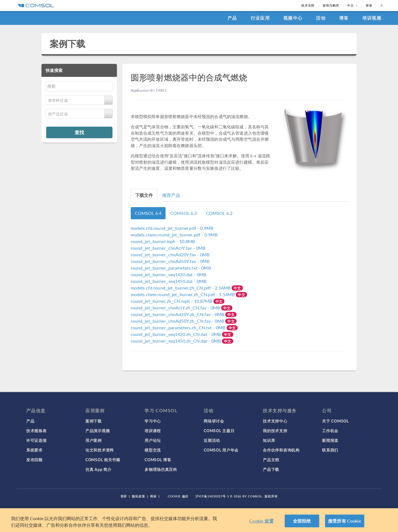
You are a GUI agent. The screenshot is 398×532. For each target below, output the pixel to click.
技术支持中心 (275, 421)
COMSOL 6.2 (219, 213)
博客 (344, 18)
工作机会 (330, 431)
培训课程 (153, 431)
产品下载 (271, 469)
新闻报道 (330, 440)
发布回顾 (34, 460)
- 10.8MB (163, 241)
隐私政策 (138, 496)
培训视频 (372, 18)
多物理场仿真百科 (161, 469)
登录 (369, 5)
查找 (79, 132)
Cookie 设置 (261, 521)
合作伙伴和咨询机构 (281, 450)
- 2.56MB (181, 288)
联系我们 (330, 450)
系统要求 (34, 450)
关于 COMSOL (335, 421)
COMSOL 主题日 (219, 431)
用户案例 (94, 440)
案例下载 (68, 44)
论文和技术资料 (100, 450)
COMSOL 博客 (158, 460)
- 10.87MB (172, 301)
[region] (199, 520)
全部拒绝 (302, 521)
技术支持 (308, 5)
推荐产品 (171, 195)
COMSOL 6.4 (148, 213)
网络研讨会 (214, 421)
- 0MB (168, 248)
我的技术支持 (275, 431)
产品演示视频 (98, 431)
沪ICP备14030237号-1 (212, 496)
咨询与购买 (331, 5)
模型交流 (153, 450)
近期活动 (212, 440)
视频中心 (293, 18)
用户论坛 (153, 440)
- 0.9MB (172, 228)
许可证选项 (36, 440)
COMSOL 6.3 (184, 213)
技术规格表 (36, 431)
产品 (232, 18)
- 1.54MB (183, 294)
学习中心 (153, 421)
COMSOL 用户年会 (221, 450)
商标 (153, 496)
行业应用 (260, 18)
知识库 (269, 440)
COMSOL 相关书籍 (103, 460)
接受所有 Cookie (345, 521)
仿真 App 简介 (98, 469)
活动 (321, 18)
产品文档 (271, 460)
